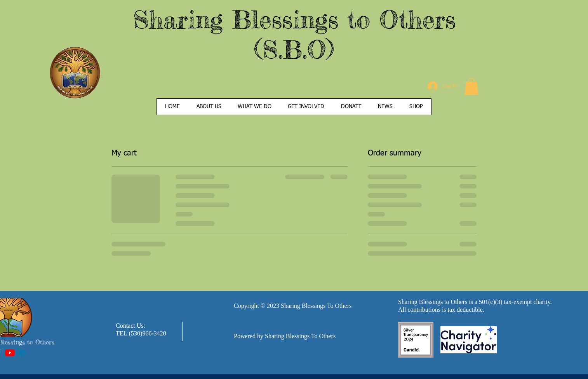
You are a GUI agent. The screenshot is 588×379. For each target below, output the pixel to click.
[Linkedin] (22, 353)
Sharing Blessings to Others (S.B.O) (294, 34)
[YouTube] (10, 353)
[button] (471, 86)
